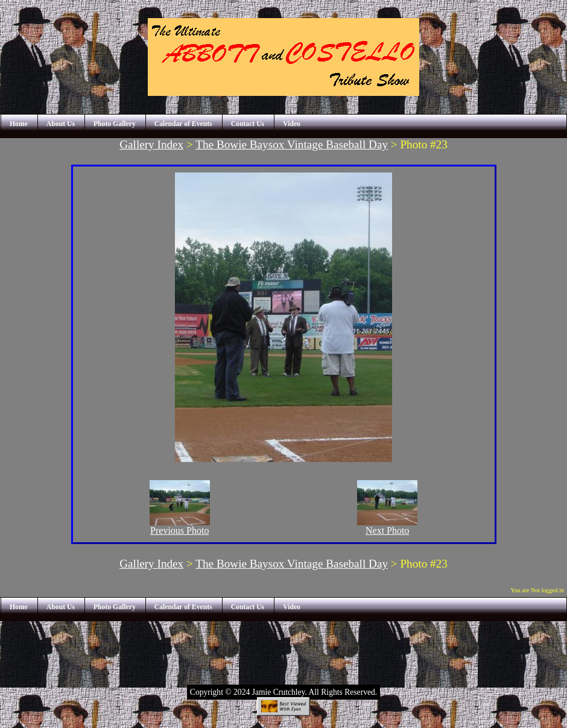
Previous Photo (180, 526)
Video (292, 124)
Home (19, 124)
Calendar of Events (183, 124)
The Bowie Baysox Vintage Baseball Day (292, 144)
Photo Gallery (115, 124)
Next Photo (387, 526)
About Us (61, 124)
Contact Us (248, 124)
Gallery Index (151, 144)
